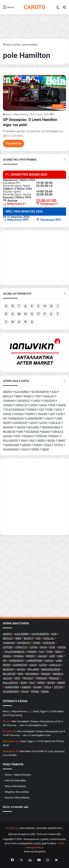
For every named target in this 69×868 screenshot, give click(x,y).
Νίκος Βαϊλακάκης (15, 786)
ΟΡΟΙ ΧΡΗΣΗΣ (27, 828)
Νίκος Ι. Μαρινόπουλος (18, 775)
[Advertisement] (34, 497)
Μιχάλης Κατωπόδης (17, 792)
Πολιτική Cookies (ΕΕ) (49, 834)
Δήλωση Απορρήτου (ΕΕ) (22, 834)
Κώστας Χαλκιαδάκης (17, 797)
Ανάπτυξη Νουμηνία (34, 851)
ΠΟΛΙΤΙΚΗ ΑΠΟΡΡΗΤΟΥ (49, 828)
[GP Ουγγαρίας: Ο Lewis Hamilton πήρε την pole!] (34, 93)
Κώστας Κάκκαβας (16, 780)
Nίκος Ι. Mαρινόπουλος (17, 114)
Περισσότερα (14, 143)
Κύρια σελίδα (11, 45)
